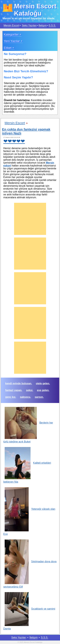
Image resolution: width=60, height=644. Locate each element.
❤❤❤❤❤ (14, 141)
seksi (29, 390)
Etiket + (9, 48)
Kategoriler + (13, 34)
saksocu (25, 397)
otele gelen (43, 383)
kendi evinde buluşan (18, 383)
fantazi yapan (13, 390)
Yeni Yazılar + (13, 41)
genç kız (10, 397)
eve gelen (43, 390)
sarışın (39, 397)
